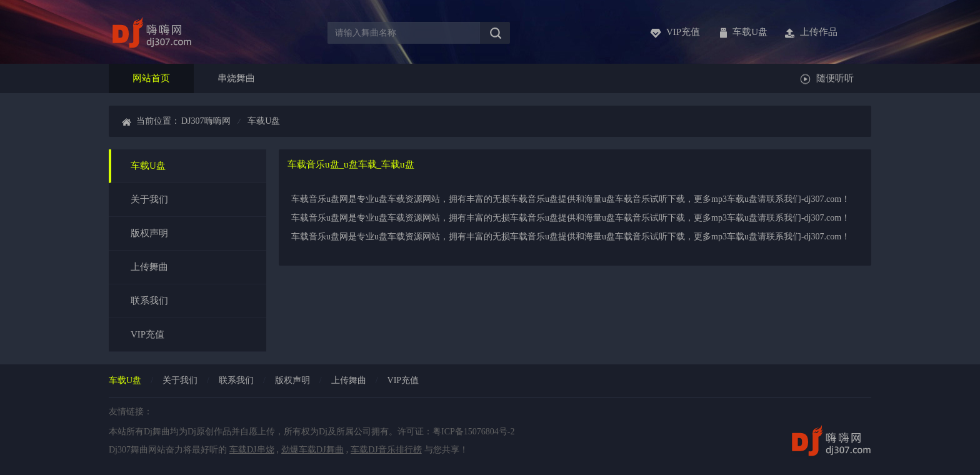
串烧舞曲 (236, 78)
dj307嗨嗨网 (206, 121)
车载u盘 (750, 32)
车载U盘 (148, 166)
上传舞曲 (149, 267)
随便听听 (835, 78)
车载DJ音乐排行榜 (386, 450)
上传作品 (819, 32)
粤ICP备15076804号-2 (473, 432)
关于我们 (149, 199)
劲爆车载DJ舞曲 (312, 450)
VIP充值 (147, 334)
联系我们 (149, 301)
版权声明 (149, 233)
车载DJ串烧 (252, 450)
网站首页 (151, 78)
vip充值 (683, 32)
